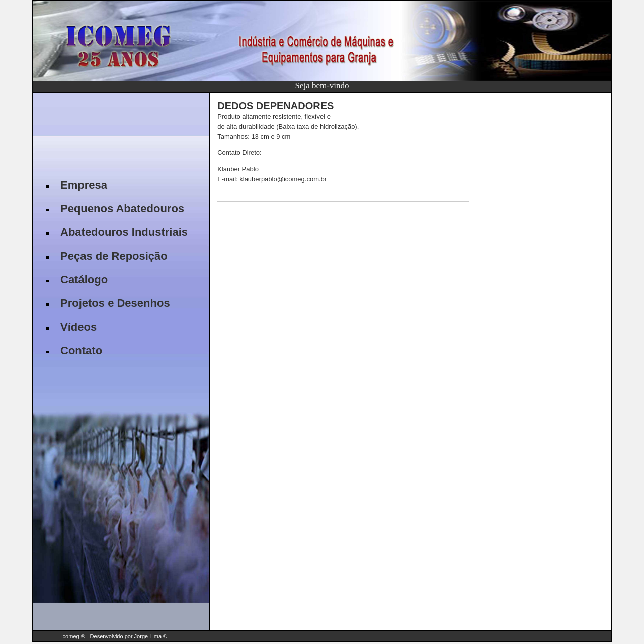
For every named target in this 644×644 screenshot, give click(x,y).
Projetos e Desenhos (115, 303)
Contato (81, 350)
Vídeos (78, 327)
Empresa (84, 185)
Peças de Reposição (114, 256)
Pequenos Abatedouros (122, 209)
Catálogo (84, 279)
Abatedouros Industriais (124, 232)
